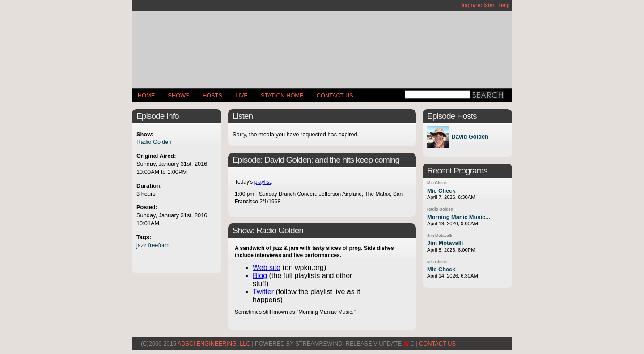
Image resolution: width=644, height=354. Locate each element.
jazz (142, 245)
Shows (178, 95)
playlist (263, 182)
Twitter (263, 292)
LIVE (241, 95)
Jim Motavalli (440, 236)
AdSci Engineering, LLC (214, 343)
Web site (267, 268)
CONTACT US (335, 95)
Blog (260, 276)
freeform (159, 245)
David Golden (470, 137)
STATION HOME (282, 95)
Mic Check (437, 183)
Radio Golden (154, 142)
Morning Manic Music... (459, 217)
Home (146, 95)
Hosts (212, 95)
